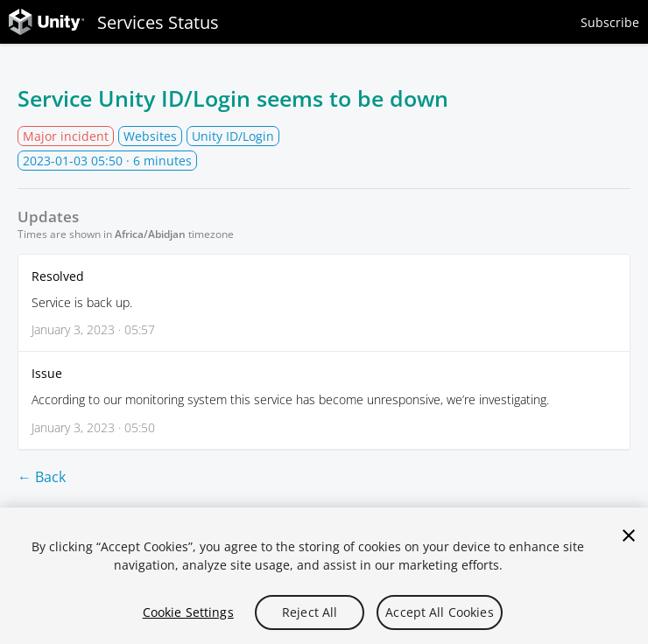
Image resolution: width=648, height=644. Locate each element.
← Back (42, 477)
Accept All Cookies (440, 612)
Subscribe (610, 22)
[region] (324, 576)
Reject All (310, 612)
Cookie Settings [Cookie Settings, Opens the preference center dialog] (188, 612)
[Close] (629, 535)
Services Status (114, 22)
